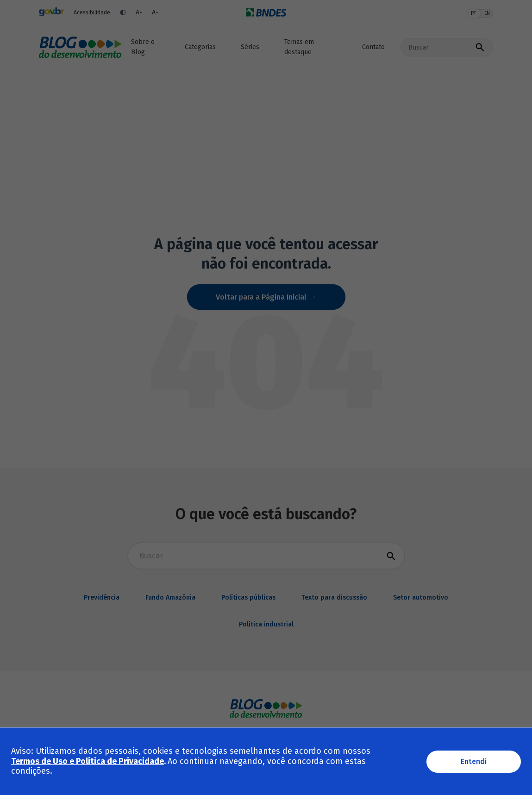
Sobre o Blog (143, 47)
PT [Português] (473, 13)
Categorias (200, 47)
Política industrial (266, 624)
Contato (373, 47)
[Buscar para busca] (266, 556)
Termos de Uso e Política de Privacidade (88, 761)
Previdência (102, 598)
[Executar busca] (480, 47)
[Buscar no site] (438, 47)
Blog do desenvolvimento (80, 47)
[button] (203, 47)
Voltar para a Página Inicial (262, 297)
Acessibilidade (92, 13)
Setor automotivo (421, 598)
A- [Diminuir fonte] (155, 12)
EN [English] (487, 13)
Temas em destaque (299, 47)
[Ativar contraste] (123, 13)
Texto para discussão (334, 598)
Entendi (474, 761)
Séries (250, 47)
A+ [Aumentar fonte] (139, 12)
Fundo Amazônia (170, 598)
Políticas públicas (248, 598)
